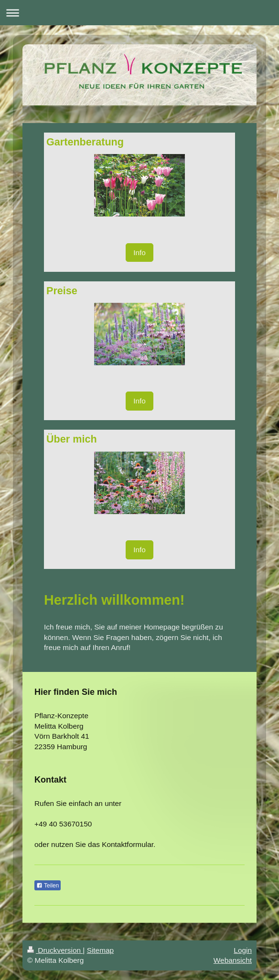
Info (139, 253)
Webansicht (233, 960)
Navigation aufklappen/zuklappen (139, 13)
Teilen (48, 886)
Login (243, 950)
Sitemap (100, 950)
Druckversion (55, 950)
